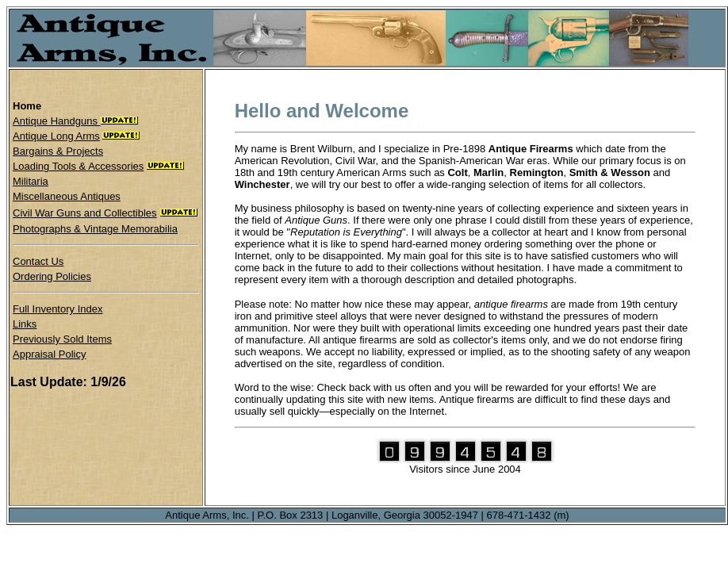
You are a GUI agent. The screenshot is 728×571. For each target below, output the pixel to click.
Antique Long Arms (56, 136)
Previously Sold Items (62, 339)
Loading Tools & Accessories (78, 166)
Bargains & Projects (58, 151)
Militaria (31, 181)
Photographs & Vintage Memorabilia (95, 229)
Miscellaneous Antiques (67, 196)
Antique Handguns (57, 121)
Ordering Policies (52, 276)
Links (25, 324)
